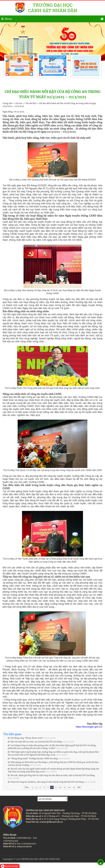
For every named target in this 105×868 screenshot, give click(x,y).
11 (65, 787)
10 (60, 787)
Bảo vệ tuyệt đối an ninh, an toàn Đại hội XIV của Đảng (35, 742)
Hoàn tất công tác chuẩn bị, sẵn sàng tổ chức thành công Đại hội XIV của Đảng (46, 782)
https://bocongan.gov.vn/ (89, 727)
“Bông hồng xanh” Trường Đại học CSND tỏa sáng (33, 759)
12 (69, 787)
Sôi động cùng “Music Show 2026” (26, 738)
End (79, 787)
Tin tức (19, 103)
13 (74, 787)
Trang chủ (7, 103)
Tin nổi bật (31, 103)
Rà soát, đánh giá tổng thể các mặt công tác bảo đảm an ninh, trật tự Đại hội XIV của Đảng (51, 775)
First (27, 787)
